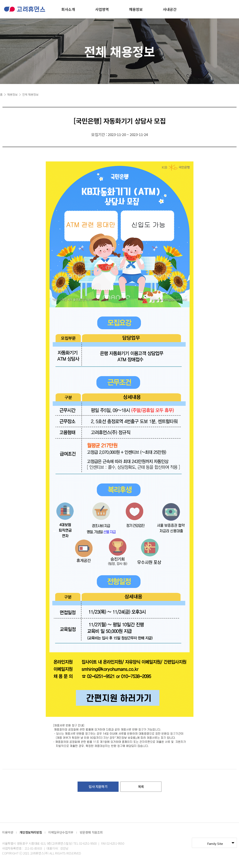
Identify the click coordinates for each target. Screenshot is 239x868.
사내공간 (170, 9)
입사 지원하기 (98, 786)
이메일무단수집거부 (61, 832)
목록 (141, 786)
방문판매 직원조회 (91, 832)
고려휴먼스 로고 (25, 9)
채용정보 (136, 9)
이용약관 (8, 832)
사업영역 (102, 9)
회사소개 (68, 9)
